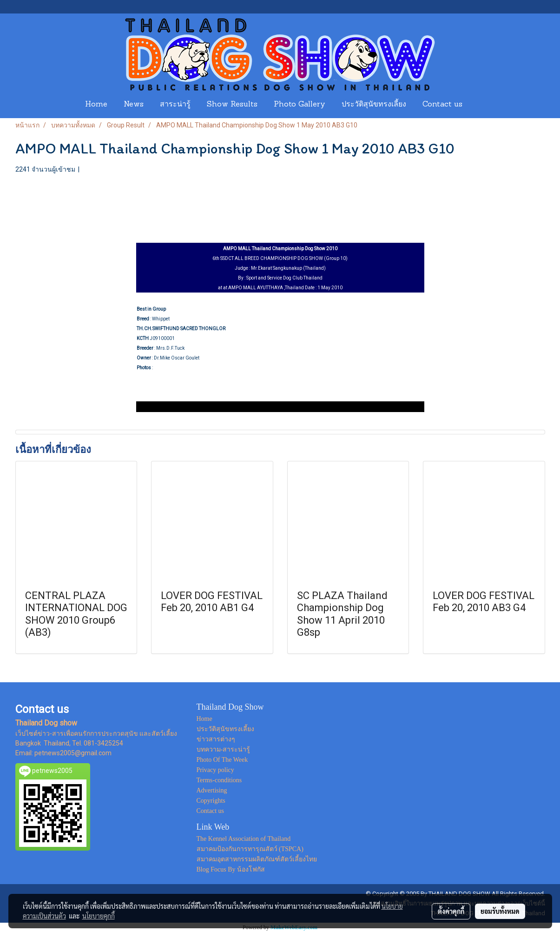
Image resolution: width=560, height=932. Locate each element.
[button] (479, 105)
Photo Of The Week (222, 760)
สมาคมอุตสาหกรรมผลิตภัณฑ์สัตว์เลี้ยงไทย (257, 859)
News (134, 105)
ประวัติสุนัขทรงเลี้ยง (374, 105)
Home (96, 105)
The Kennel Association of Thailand (244, 839)
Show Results (232, 105)
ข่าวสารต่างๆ (216, 739)
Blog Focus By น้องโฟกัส (231, 869)
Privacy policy (215, 770)
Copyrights (211, 801)
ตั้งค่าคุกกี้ (451, 911)
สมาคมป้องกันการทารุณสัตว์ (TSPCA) (250, 849)
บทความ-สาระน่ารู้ (224, 749)
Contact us (442, 105)
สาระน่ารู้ (175, 105)
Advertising (212, 790)
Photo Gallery (300, 105)
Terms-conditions (219, 780)
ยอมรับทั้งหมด (500, 911)
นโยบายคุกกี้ (99, 916)
